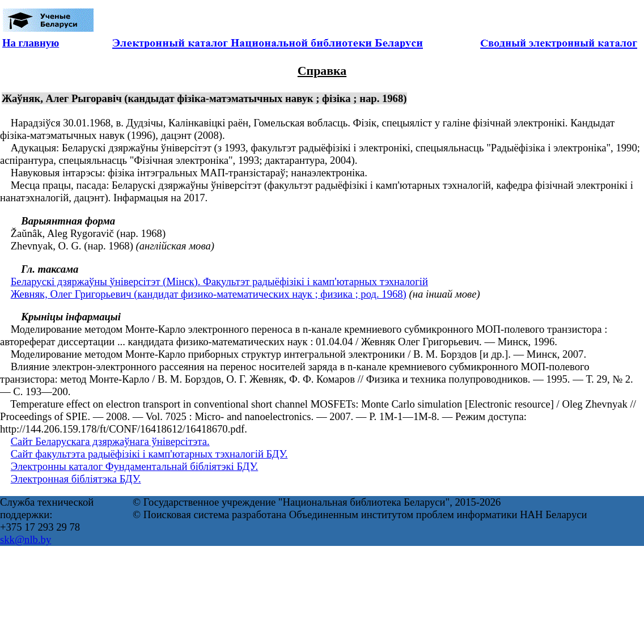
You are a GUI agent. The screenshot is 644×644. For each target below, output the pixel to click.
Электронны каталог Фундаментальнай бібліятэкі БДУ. (135, 466)
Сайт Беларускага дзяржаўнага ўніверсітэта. (110, 441)
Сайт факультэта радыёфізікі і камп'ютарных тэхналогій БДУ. (149, 454)
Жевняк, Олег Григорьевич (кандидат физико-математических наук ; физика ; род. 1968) (209, 294)
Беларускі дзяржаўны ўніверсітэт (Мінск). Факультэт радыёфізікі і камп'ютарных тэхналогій (219, 281)
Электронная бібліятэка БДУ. (76, 479)
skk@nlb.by (26, 539)
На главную (31, 43)
